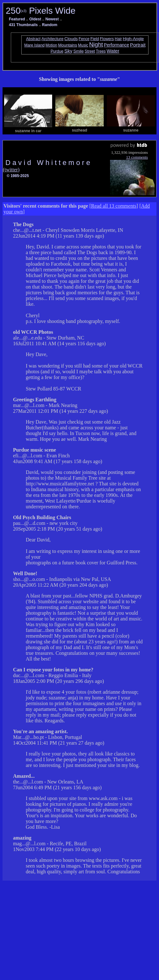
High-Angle (133, 39)
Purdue (57, 51)
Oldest (35, 19)
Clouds (71, 39)
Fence (84, 39)
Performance (116, 45)
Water (113, 51)
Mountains (68, 45)
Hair (118, 39)
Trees (101, 51)
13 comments (137, 157)
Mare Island (34, 45)
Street (90, 51)
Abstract (33, 39)
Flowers (107, 39)
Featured (17, 19)
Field (95, 39)
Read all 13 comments (114, 206)
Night (96, 44)
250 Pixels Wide (41, 11)
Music (83, 45)
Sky (68, 51)
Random (50, 25)
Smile (78, 51)
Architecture (52, 39)
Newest (52, 19)
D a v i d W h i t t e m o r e (48, 163)
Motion (51, 45)
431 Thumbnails (23, 25)
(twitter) (11, 170)
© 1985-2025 (18, 176)
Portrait (138, 45)
